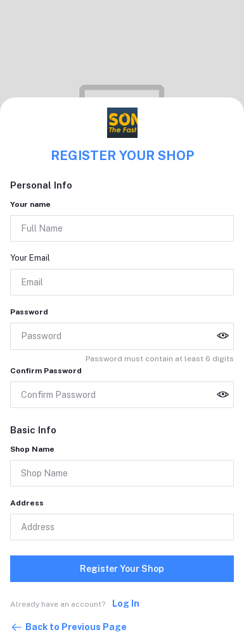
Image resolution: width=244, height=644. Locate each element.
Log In (126, 604)
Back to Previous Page (68, 628)
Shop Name (32, 449)
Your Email (30, 258)
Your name (30, 204)
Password (29, 312)
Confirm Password (46, 371)
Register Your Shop (122, 569)
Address (27, 503)
